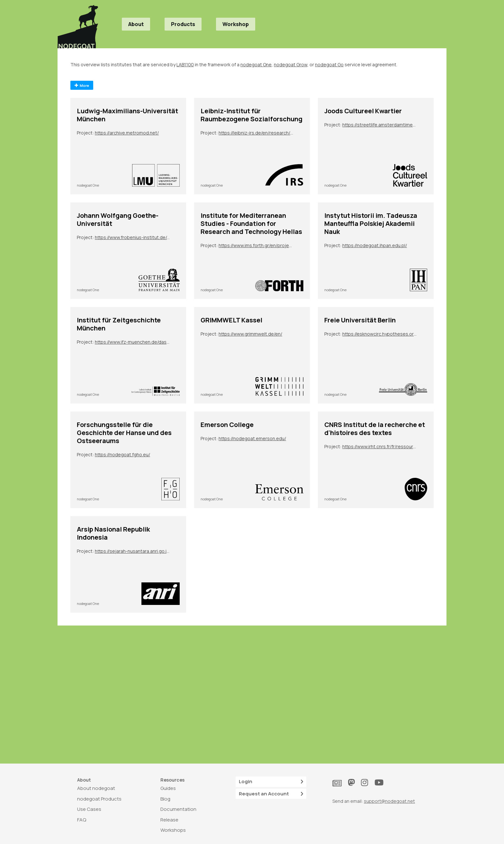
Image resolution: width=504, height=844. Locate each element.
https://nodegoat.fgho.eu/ (122, 454)
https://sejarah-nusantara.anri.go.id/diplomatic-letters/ (132, 551)
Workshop (236, 24)
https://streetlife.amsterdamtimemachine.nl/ (380, 125)
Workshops (173, 830)
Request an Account (271, 794)
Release (169, 820)
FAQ (82, 820)
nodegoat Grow (291, 65)
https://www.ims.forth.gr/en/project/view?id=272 (256, 245)
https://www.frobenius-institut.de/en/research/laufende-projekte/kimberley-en (132, 237)
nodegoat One (256, 65)
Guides (168, 788)
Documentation (178, 809)
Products (183, 24)
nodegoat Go (329, 65)
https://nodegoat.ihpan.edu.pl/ (375, 245)
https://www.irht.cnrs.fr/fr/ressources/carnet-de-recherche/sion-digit (380, 446)
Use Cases (89, 809)
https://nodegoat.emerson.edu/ (252, 438)
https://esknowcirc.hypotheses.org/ (380, 334)
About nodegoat (96, 788)
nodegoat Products (99, 799)
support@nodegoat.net (389, 801)
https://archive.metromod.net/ (127, 133)
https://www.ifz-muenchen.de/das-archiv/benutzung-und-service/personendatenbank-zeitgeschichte (132, 342)
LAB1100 (185, 65)
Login (271, 782)
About (136, 24)
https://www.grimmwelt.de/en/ (250, 334)
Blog (165, 799)
